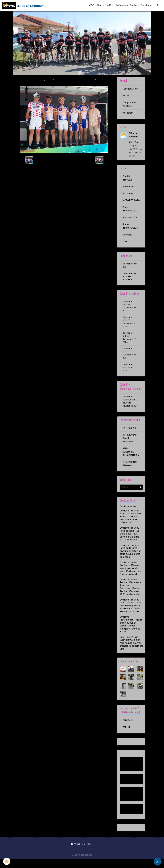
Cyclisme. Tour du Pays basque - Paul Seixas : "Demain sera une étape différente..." (130, 526)
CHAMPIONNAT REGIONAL (130, 473)
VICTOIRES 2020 (131, 200)
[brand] (23, 5)
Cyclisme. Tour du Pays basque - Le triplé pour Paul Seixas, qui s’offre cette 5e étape (129, 543)
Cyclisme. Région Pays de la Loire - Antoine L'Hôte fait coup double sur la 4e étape (131, 560)
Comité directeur (127, 178)
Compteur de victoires (129, 104)
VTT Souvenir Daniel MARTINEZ (129, 447)
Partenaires (122, 5)
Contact (134, 5)
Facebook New (130, 89)
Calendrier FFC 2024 (130, 266)
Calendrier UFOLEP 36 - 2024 (129, 375)
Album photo (36, 80)
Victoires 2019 (130, 218)
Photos (100, 5)
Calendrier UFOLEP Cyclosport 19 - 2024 (130, 342)
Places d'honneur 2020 (131, 209)
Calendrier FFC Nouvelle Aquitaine (130, 278)
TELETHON (128, 730)
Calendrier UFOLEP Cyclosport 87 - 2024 (131, 308)
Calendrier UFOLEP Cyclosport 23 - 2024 (131, 325)
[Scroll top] (158, 862)
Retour (64, 160)
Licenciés (127, 235)
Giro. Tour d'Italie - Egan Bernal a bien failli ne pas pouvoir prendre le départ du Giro (131, 652)
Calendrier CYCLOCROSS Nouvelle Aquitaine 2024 (131, 410)
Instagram (128, 113)
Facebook (146, 5)
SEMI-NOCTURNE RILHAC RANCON (131, 461)
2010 (49, 80)
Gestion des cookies (82, 864)
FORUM (126, 736)
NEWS (92, 5)
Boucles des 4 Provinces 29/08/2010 (74, 80)
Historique (128, 194)
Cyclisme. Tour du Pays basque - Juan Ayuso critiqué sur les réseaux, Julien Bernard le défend (131, 615)
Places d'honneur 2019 (131, 226)
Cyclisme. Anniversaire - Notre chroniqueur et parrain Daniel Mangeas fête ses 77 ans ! (131, 633)
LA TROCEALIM (130, 437)
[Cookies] (7, 861)
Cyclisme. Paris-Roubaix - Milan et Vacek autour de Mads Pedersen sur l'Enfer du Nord (130, 577)
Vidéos (110, 5)
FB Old (126, 96)
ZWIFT (126, 242)
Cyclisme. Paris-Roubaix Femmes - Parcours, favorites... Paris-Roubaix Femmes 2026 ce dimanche (130, 596)
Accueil (23, 80)
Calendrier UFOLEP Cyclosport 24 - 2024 (131, 359)
